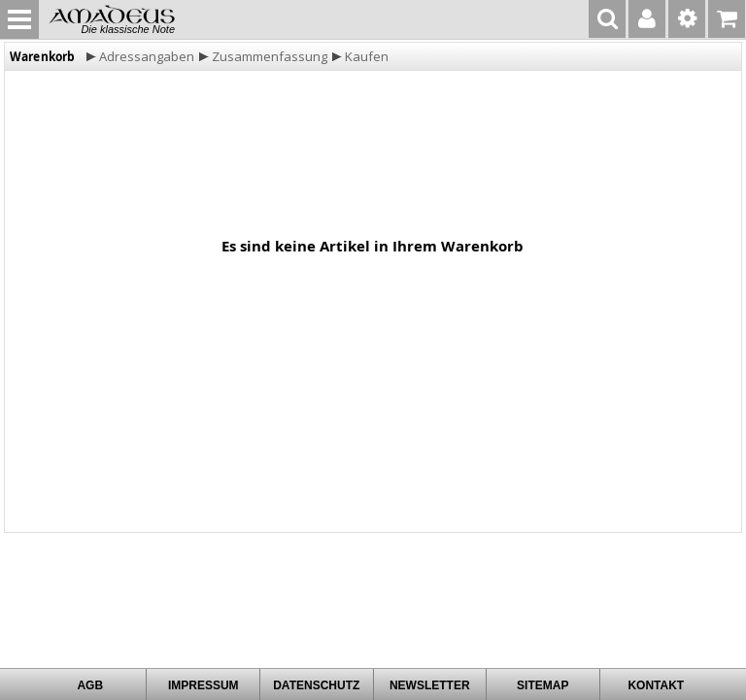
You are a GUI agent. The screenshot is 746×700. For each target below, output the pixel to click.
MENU (19, 19)
